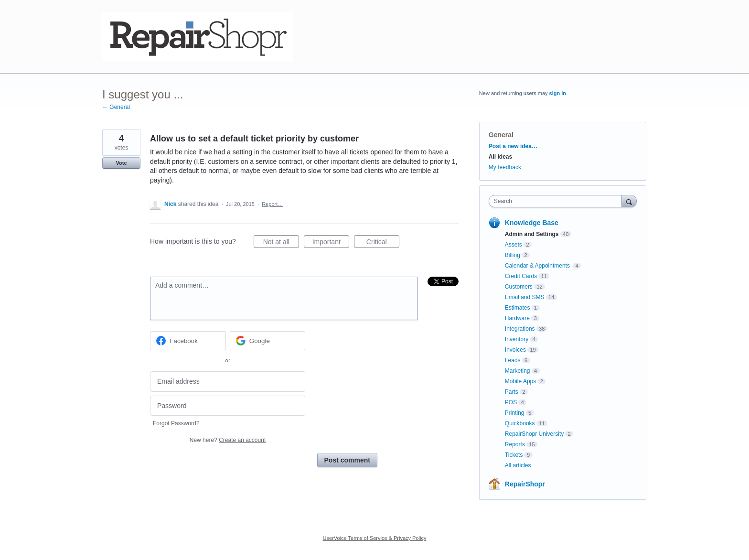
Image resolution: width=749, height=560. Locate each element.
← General (116, 107)
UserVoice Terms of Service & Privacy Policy (375, 538)
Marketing (518, 371)
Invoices (515, 350)
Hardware (517, 318)
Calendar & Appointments (538, 266)
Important (331, 243)
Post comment (347, 460)
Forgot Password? (176, 423)
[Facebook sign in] (188, 341)
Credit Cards (521, 276)
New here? (228, 440)
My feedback (505, 167)
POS (511, 402)
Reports (515, 444)
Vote (121, 163)
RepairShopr (525, 484)
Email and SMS (525, 297)
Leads (513, 360)
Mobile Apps (520, 381)
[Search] (629, 201)
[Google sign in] (268, 341)
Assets (514, 245)
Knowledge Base (532, 223)
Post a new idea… (513, 146)
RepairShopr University (534, 434)
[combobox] (558, 201)
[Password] (228, 406)
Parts (512, 392)
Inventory (517, 339)
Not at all (281, 243)
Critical (383, 243)
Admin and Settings (532, 234)
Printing (515, 413)
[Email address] (228, 382)
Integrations (520, 329)
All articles (518, 465)
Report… (272, 204)
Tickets (514, 455)
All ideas (500, 157)
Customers (519, 287)
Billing (513, 255)
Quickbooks (520, 423)
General (501, 135)
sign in (558, 93)
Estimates (518, 308)
